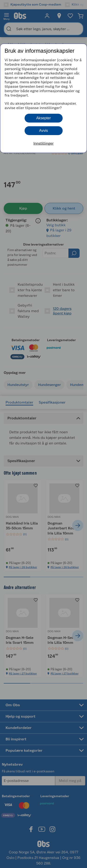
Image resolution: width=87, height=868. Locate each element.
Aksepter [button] (43, 118)
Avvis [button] (44, 131)
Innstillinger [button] (43, 143)
